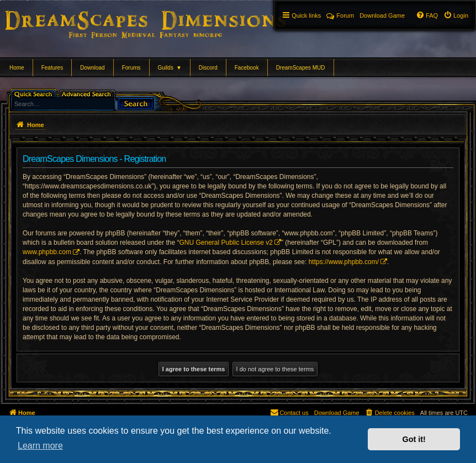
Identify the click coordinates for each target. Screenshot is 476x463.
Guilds (170, 68)
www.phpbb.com (47, 252)
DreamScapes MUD (301, 68)
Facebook (247, 68)
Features (52, 68)
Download (92, 68)
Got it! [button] (414, 439)
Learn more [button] (40, 446)
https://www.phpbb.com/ (344, 262)
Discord (208, 68)
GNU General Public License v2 (226, 243)
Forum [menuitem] (340, 15)
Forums (131, 68)
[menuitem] (456, 15)
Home (17, 68)
